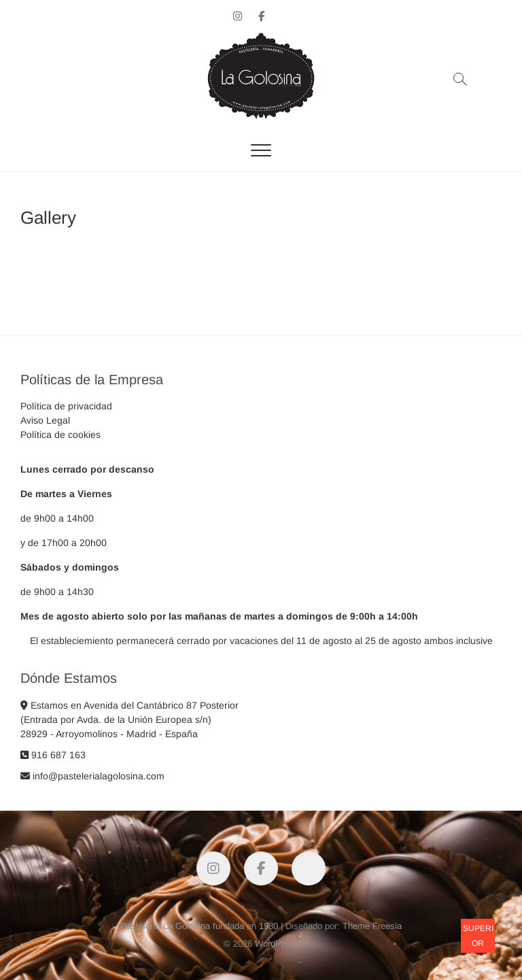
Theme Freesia (372, 926)
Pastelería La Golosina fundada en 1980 (199, 926)
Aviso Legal (45, 420)
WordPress (277, 944)
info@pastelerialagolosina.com (92, 776)
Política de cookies (60, 435)
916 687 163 (53, 755)
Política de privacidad (66, 406)
